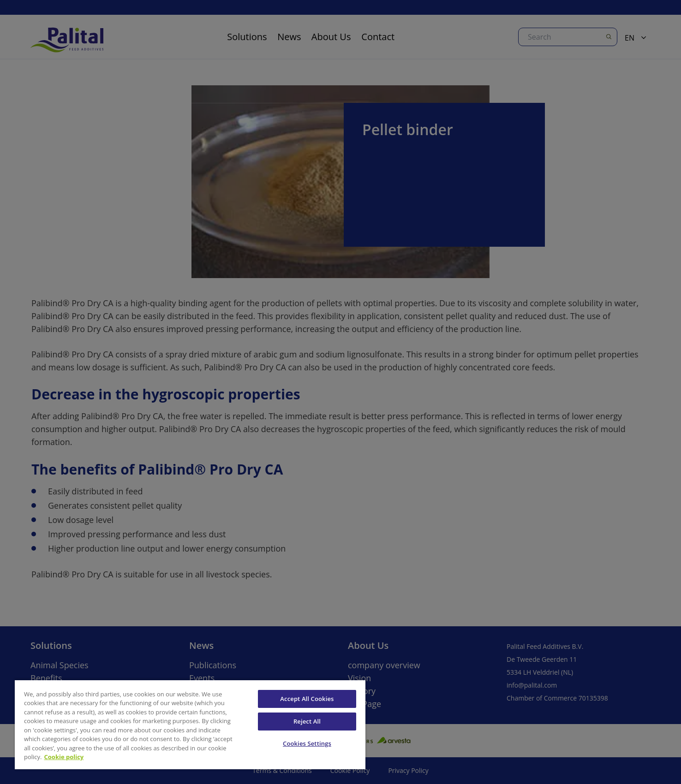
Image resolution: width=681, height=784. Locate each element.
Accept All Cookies (307, 699)
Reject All (307, 721)
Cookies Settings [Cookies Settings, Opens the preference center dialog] (307, 743)
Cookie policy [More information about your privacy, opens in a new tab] (64, 757)
